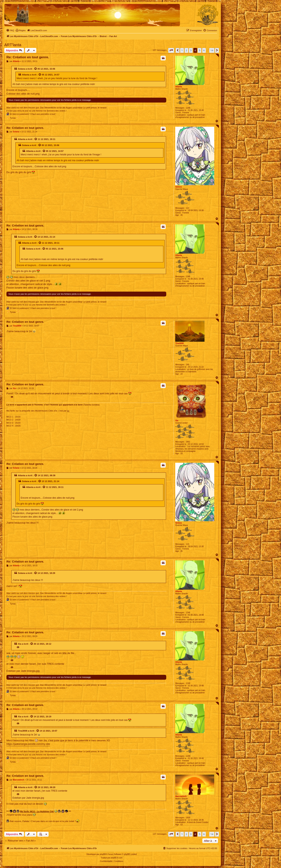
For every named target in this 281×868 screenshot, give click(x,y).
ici (68, 411)
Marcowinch (181, 796)
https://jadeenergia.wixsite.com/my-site (28, 744)
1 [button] (182, 50)
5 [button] (200, 50)
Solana (21, 69)
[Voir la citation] (36, 69)
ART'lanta (13, 45)
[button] (171, 50)
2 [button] (186, 50)
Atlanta (179, 87)
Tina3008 (179, 343)
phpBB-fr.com (117, 858)
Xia (177, 421)
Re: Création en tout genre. (28, 57)
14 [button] (212, 50)
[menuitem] (10, 30)
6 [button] (204, 50)
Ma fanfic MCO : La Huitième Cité (39, 811)
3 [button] (191, 50)
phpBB (103, 854)
